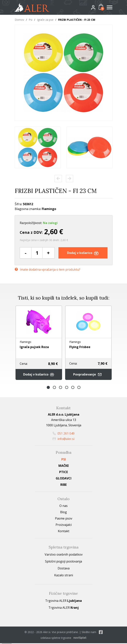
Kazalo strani (64, 576)
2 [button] (54, 388)
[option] (38, 147)
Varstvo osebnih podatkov (64, 555)
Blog (64, 513)
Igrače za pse (45, 20)
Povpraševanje (88, 375)
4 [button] (67, 388)
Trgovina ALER (64, 601)
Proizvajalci (64, 525)
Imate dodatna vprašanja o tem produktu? (48, 269)
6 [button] (79, 388)
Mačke (64, 466)
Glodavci (64, 479)
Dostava (64, 569)
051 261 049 (64, 434)
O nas (64, 506)
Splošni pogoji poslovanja (64, 562)
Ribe (64, 485)
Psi (31, 20)
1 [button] (48, 388)
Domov (19, 20)
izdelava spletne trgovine (56, 639)
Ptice (64, 473)
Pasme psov (64, 519)
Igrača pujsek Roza (34, 347)
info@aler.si (64, 440)
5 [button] (73, 388)
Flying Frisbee (80, 347)
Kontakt (64, 532)
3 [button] (61, 388)
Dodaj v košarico (83, 253)
